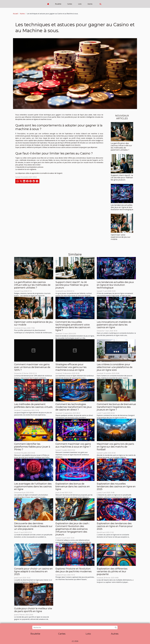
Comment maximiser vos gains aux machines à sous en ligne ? (73, 445)
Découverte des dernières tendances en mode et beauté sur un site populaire (33, 526)
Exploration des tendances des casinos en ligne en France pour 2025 (115, 526)
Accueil (15, 14)
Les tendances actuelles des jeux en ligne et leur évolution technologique (122, 207)
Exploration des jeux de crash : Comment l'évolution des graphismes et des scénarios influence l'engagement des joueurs (73, 529)
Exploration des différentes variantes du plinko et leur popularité (112, 571)
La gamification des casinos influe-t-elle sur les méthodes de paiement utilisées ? (121, 147)
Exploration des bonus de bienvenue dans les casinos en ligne (73, 486)
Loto (80, 4)
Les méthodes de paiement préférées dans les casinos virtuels (33, 406)
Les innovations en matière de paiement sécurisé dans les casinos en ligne (114, 325)
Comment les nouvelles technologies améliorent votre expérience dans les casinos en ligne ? (73, 326)
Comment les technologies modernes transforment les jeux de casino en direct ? (74, 407)
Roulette (58, 4)
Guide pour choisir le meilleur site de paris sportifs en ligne (33, 610)
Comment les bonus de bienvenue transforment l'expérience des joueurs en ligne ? (116, 407)
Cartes (70, 4)
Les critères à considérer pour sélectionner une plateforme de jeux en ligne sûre (115, 367)
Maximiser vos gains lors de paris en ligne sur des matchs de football (115, 447)
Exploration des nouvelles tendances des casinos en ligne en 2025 (116, 486)
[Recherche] (75, 627)
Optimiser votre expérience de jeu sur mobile (121, 237)
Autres (90, 4)
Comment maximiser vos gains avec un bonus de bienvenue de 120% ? (32, 367)
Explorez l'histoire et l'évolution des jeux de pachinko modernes (74, 570)
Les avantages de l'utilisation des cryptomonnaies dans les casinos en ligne (33, 486)
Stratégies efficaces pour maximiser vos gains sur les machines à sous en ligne (71, 367)
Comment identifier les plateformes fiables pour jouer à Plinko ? (32, 447)
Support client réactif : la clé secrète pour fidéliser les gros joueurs (122, 177)
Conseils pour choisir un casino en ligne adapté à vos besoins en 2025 (33, 571)
